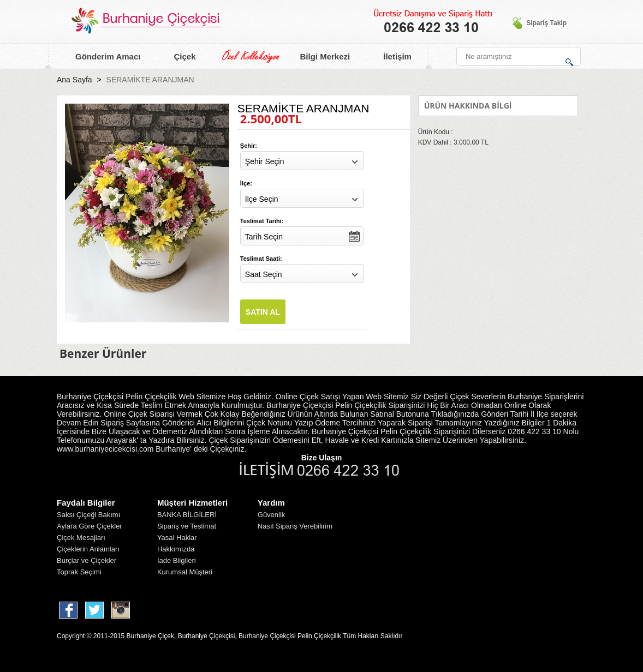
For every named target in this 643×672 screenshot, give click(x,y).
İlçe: (246, 183)
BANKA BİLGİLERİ (187, 515)
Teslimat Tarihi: (262, 221)
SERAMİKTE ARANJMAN (150, 80)
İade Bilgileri (177, 560)
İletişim (391, 57)
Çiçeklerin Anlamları (88, 549)
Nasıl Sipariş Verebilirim (295, 526)
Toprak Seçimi (79, 572)
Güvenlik (272, 515)
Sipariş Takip (539, 23)
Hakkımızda (176, 549)
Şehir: (249, 146)
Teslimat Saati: (261, 259)
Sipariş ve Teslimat (187, 526)
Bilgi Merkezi (319, 57)
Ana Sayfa (75, 80)
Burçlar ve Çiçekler (87, 560)
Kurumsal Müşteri (185, 572)
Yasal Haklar (177, 538)
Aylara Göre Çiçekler (90, 526)
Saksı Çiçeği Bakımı (88, 515)
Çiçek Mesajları (81, 538)
